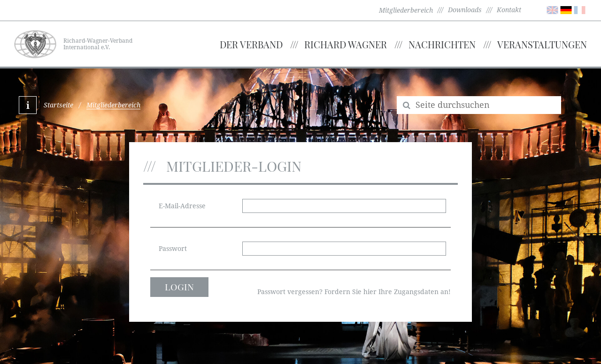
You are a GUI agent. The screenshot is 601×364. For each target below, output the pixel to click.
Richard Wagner (346, 44)
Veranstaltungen (542, 44)
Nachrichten (442, 44)
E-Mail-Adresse (182, 206)
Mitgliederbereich (406, 10)
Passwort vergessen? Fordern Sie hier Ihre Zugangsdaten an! (354, 292)
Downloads (465, 10)
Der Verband (251, 44)
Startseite (58, 105)
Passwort (173, 249)
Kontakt (509, 10)
